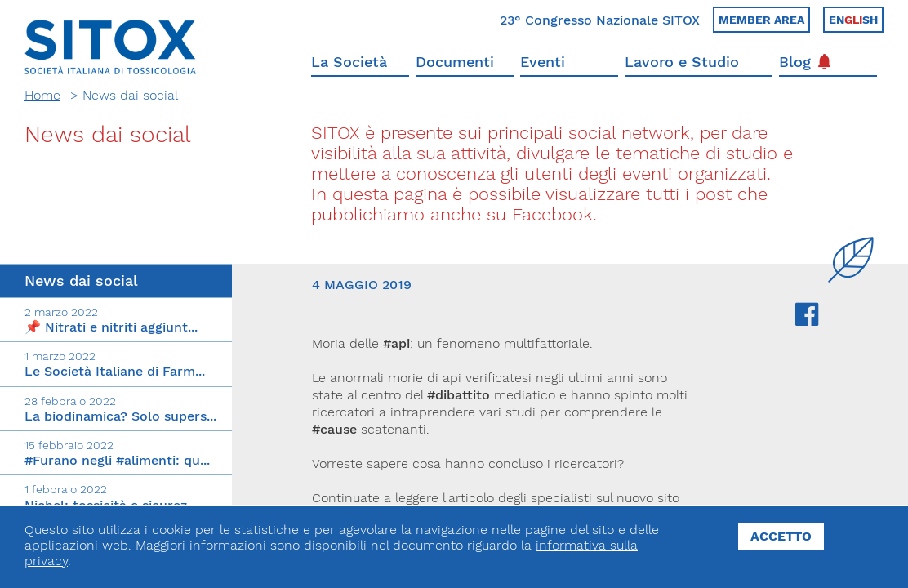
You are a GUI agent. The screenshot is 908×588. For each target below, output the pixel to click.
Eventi (543, 62)
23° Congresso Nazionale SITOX (600, 20)
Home (42, 95)
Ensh (853, 20)
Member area (761, 20)
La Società (349, 62)
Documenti (455, 62)
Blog (805, 62)
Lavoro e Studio (682, 62)
